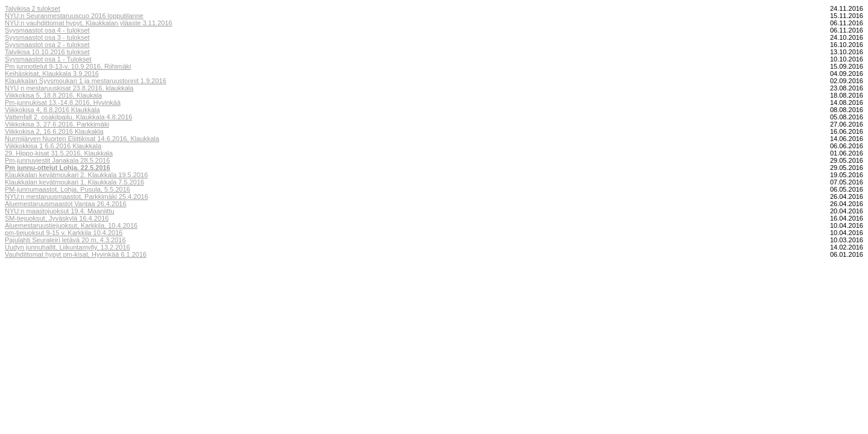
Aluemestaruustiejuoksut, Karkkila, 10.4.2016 (71, 225)
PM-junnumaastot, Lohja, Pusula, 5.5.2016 (68, 189)
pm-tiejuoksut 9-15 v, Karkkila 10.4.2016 (64, 233)
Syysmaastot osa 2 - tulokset (47, 45)
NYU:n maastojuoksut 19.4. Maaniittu (60, 211)
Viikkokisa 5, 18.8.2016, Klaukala (53, 95)
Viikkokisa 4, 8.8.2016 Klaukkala (52, 110)
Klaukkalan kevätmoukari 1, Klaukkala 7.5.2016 (74, 182)
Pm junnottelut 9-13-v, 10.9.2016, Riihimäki (68, 66)
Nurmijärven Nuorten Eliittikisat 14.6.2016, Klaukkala (82, 139)
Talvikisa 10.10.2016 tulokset (47, 52)
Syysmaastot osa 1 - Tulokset (48, 59)
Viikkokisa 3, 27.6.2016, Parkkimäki (57, 124)
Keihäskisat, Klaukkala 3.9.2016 (52, 74)
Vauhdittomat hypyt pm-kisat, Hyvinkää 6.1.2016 (76, 254)
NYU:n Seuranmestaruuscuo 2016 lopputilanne (74, 16)
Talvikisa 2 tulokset (33, 8)
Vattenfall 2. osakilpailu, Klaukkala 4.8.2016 (68, 117)
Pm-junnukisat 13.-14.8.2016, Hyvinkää (63, 102)
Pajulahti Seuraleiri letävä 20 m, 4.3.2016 (65, 240)
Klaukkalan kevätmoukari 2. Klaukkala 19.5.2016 (76, 175)
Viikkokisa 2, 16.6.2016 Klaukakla (54, 131)
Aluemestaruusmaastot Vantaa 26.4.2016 (66, 204)
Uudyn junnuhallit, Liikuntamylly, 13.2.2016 (68, 247)
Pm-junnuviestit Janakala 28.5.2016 (57, 160)
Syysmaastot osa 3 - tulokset (47, 37)
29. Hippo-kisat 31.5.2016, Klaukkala (59, 153)
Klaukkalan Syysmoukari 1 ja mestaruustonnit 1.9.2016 (86, 81)
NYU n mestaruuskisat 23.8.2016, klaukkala (69, 88)
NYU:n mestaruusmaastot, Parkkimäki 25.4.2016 (77, 197)
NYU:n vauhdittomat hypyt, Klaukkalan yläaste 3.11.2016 (89, 23)
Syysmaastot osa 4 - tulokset (47, 30)
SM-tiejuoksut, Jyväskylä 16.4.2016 (57, 218)
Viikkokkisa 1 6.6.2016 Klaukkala (53, 146)
